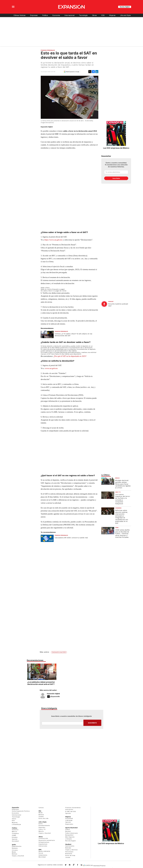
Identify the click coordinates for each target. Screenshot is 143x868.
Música (41, 831)
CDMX (117, 528)
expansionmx (67, 865)
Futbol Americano (72, 833)
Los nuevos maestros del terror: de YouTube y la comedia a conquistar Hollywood (123, 499)
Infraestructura (44, 842)
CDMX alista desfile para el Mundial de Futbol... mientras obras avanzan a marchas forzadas (122, 534)
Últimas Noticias (19, 15)
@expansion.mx (74, 865)
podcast (111, 302)
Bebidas (68, 848)
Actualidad (69, 818)
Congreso (118, 508)
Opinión (15, 839)
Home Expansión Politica (21, 811)
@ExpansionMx (55, 697)
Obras (94, 15)
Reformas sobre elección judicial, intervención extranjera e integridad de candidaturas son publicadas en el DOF (122, 517)
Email (63, 723)
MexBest (68, 844)
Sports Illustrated (71, 828)
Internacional (69, 15)
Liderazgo (69, 820)
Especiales (69, 824)
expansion (83, 865)
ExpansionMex (79, 865)
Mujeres (112, 15)
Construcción (43, 838)
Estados (15, 837)
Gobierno (15, 830)
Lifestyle (69, 839)
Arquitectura (43, 844)
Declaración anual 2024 (59, 652)
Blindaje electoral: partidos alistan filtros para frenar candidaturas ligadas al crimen (123, 484)
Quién (14, 845)
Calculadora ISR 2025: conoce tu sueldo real (71, 538)
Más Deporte (70, 837)
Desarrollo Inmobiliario (47, 840)
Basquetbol (69, 835)
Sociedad (15, 841)
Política (45, 15)
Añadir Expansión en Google (73, 72)
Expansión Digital (53, 694)
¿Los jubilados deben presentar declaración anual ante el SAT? (71, 683)
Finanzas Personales (48, 50)
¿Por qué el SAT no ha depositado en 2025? (70, 356)
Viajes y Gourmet (18, 856)
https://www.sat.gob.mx (53, 240)
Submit (92, 723)
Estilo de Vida (70, 855)
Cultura (41, 808)
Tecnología (83, 15)
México (117, 478)
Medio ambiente (44, 851)
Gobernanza (43, 855)
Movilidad (42, 857)
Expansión (15, 807)
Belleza (15, 854)
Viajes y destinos (72, 850)
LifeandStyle (16, 824)
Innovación (69, 810)
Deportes (42, 828)
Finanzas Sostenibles (73, 808)
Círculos (15, 850)
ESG (103, 15)
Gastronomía (70, 846)
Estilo (41, 824)
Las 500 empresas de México (116, 148)
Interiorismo (43, 846)
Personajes (69, 852)
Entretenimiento (44, 826)
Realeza (15, 848)
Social (41, 853)
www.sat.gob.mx (51, 368)
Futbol (68, 829)
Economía (56, 15)
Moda (14, 852)
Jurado (68, 857)
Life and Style (125, 15)
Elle (40, 811)
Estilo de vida (44, 818)
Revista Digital (125, 7)
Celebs (41, 817)
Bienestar (69, 854)
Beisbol (68, 831)
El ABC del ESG (71, 811)
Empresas (34, 15)
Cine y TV (118, 492)
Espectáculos (17, 846)
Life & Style (43, 822)
